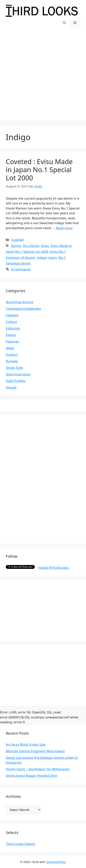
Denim (16, 246)
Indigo (42, 257)
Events (11, 335)
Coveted (17, 240)
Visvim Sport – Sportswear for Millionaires (38, 769)
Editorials (13, 328)
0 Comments (21, 269)
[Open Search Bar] (64, 23)
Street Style (14, 368)
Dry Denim (31, 246)
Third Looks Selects (20, 844)
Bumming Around (19, 302)
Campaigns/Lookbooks (23, 308)
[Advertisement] (43, 77)
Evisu (45, 246)
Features (12, 341)
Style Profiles (16, 381)
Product (12, 354)
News (10, 348)
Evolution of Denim (20, 257)
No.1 (62, 257)
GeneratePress (56, 862)
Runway (12, 361)
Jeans (53, 257)
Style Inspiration (18, 374)
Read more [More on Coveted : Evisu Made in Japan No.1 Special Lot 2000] (64, 228)
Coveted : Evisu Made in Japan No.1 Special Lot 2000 (39, 170)
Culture (11, 322)
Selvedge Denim (18, 263)
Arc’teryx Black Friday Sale (26, 744)
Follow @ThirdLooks (53, 568)
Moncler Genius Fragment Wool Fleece (35, 751)
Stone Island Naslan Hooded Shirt (32, 776)
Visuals (11, 387)
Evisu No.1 (58, 251)
